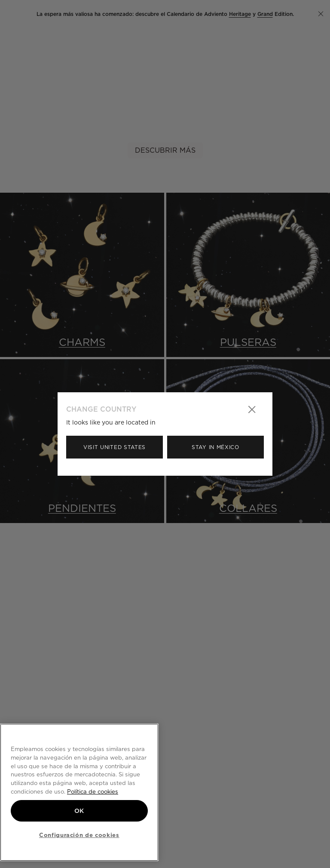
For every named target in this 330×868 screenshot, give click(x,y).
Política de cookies (93, 791)
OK (79, 811)
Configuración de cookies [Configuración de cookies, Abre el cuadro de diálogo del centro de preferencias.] (79, 835)
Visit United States (115, 447)
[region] (79, 792)
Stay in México (215, 447)
